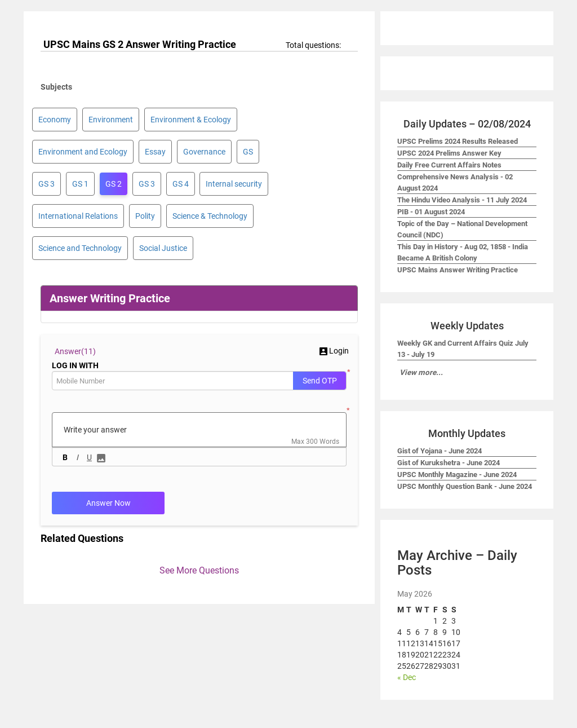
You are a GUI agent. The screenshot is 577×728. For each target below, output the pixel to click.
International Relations (78, 216)
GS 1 (80, 184)
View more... (421, 372)
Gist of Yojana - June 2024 (440, 451)
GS (248, 152)
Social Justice (163, 248)
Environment (111, 120)
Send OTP (320, 381)
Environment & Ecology (191, 120)
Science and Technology (80, 248)
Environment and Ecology (83, 152)
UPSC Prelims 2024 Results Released (458, 141)
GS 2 (114, 184)
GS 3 (46, 184)
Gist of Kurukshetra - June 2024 (449, 463)
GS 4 (181, 184)
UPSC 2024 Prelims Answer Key (449, 153)
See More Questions (199, 570)
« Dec (407, 677)
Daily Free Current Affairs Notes (449, 165)
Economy (55, 120)
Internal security (234, 184)
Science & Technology (210, 216)
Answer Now (108, 503)
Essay (155, 152)
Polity (145, 216)
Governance (204, 152)
